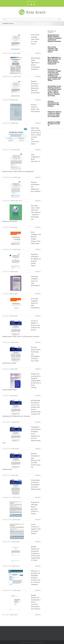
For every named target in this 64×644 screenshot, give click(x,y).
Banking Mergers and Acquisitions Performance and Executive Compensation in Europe (36, 553)
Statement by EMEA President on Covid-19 (54, 124)
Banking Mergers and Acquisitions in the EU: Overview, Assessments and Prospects (36, 602)
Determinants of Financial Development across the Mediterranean (36, 485)
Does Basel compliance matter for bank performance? (36, 281)
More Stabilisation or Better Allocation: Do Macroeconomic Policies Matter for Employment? (54, 61)
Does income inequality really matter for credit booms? (35, 39)
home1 (20, 201)
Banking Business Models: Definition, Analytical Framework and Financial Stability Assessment (55, 38)
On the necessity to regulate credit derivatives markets (36, 529)
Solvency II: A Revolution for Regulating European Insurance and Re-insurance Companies (36, 578)
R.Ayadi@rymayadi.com (32, 1)
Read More (38, 53)
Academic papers (17, 53)
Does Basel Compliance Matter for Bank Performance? (36, 303)
